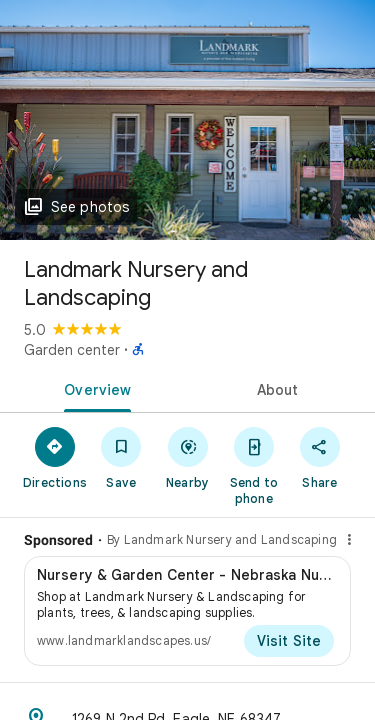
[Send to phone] (254, 465)
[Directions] (55, 457)
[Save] (121, 457)
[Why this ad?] (349, 540)
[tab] (94, 388)
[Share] (320, 457)
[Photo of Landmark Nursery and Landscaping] (187, 120)
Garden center (72, 350)
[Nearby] (187, 457)
